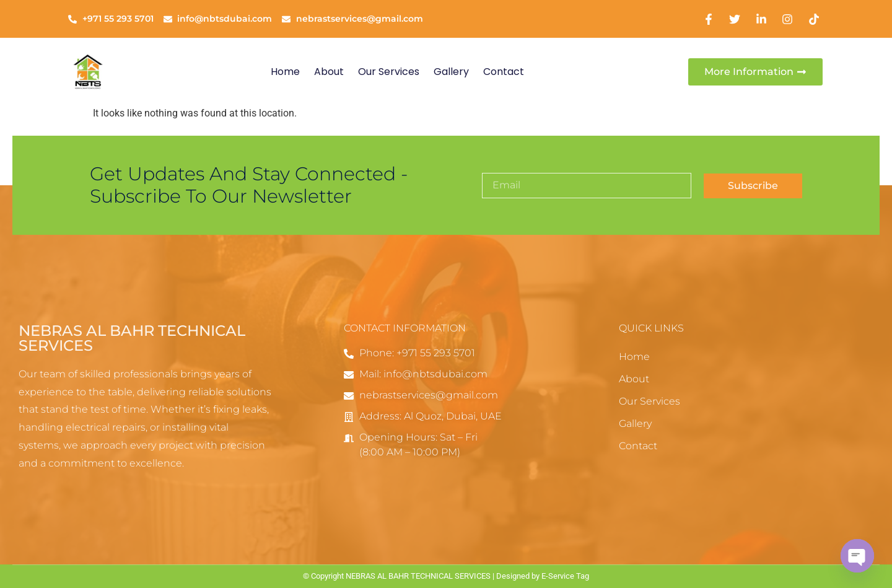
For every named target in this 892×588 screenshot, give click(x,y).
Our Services (389, 72)
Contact (504, 72)
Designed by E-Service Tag (543, 576)
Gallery (451, 72)
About (329, 72)
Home (285, 72)
